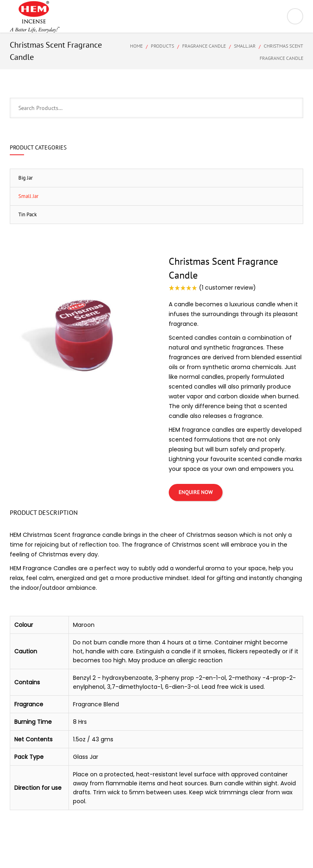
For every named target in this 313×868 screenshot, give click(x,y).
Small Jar (245, 46)
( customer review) (227, 288)
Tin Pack (28, 214)
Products (162, 46)
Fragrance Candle (204, 46)
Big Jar (25, 178)
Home (136, 46)
